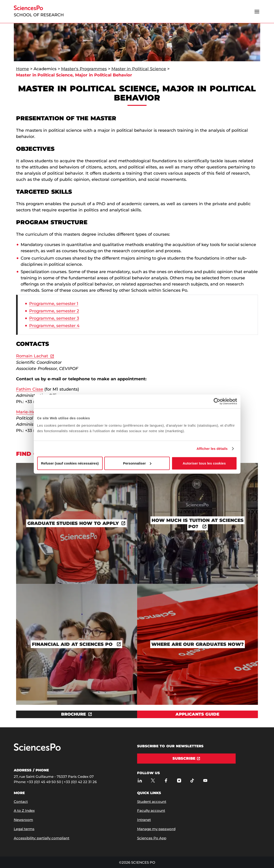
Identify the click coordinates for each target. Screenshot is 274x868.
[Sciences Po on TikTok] (192, 781)
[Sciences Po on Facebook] (166, 781)
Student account (152, 802)
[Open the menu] (257, 11)
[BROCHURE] (77, 714)
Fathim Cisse (30, 389)
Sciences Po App (152, 838)
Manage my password (156, 829)
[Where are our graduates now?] (198, 644)
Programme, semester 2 (54, 311)
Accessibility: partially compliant (42, 838)
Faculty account (151, 811)
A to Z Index (24, 811)
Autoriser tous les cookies (204, 463)
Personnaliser (137, 463)
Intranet (144, 820)
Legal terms (24, 829)
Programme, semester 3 (54, 318)
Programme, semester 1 (54, 304)
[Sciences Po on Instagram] (179, 781)
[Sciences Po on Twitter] (153, 781)
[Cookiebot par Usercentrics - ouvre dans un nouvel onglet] (217, 401)
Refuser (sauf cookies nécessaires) (70, 463)
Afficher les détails (212, 449)
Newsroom (23, 820)
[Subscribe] (186, 759)
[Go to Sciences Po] (37, 750)
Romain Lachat (32, 356)
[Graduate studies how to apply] (77, 523)
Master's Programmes (84, 69)
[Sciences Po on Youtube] (205, 781)
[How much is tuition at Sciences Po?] (198, 523)
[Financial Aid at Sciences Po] (77, 644)
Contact (21, 802)
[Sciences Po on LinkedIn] (140, 781)
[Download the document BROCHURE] (77, 714)
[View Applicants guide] (198, 714)
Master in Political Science (139, 69)
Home (23, 69)
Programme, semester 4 (54, 326)
